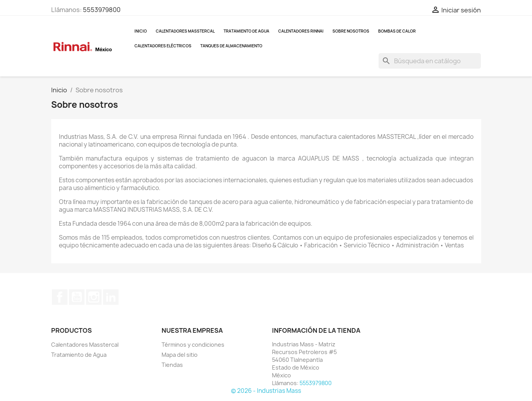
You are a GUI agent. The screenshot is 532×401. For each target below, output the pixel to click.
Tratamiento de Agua (246, 31)
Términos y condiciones (193, 345)
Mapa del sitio (180, 355)
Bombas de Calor (397, 31)
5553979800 (102, 10)
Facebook (60, 297)
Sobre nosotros (351, 31)
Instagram (94, 297)
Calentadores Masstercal (185, 31)
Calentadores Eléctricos (163, 46)
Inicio (141, 31)
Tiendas (172, 365)
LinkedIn (111, 297)
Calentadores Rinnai (301, 31)
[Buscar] (430, 61)
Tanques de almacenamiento (231, 46)
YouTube (77, 297)
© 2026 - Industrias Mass (266, 391)
